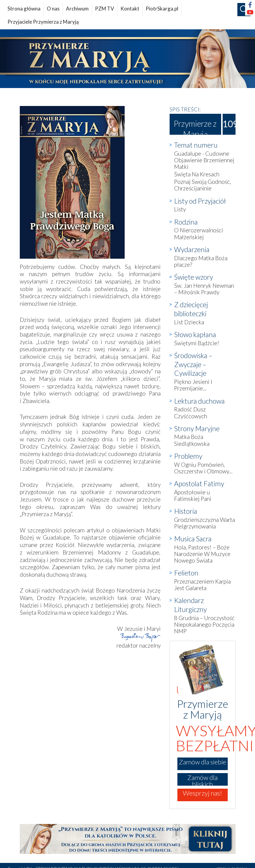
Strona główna (24, 9)
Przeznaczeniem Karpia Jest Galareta (202, 585)
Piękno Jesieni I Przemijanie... (193, 385)
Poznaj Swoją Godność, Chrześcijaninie (203, 185)
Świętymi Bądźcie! (197, 343)
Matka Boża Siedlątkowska (192, 440)
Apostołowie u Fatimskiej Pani (193, 495)
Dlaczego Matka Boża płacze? (201, 261)
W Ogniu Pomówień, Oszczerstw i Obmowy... (203, 468)
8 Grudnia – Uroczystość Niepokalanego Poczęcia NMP (204, 624)
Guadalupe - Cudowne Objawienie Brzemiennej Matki (204, 160)
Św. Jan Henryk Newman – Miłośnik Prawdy (204, 289)
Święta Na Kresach (197, 174)
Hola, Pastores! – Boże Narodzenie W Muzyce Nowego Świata (202, 554)
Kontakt (130, 9)
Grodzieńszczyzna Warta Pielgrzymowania (205, 523)
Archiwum (77, 9)
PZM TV (105, 9)
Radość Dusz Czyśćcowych (191, 412)
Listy (180, 209)
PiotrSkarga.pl (162, 9)
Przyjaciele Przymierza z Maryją (43, 22)
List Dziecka (189, 322)
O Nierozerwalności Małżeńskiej (199, 233)
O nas (53, 9)
